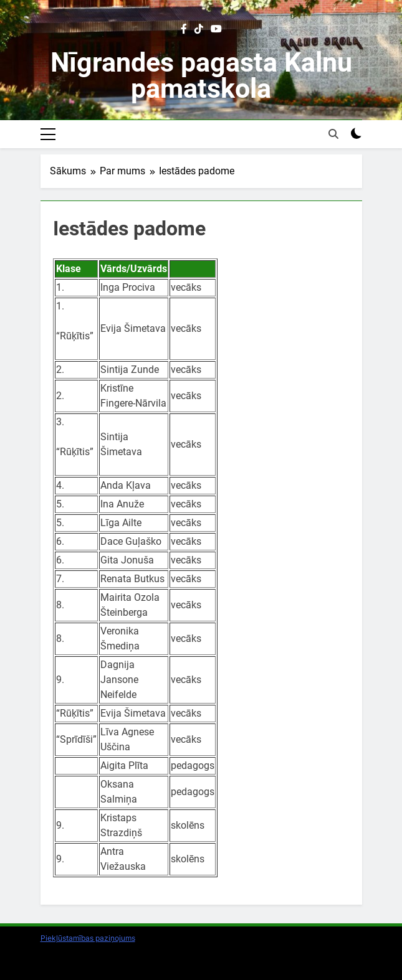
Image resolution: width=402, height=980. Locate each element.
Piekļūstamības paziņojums (88, 938)
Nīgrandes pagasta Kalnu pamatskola (201, 75)
